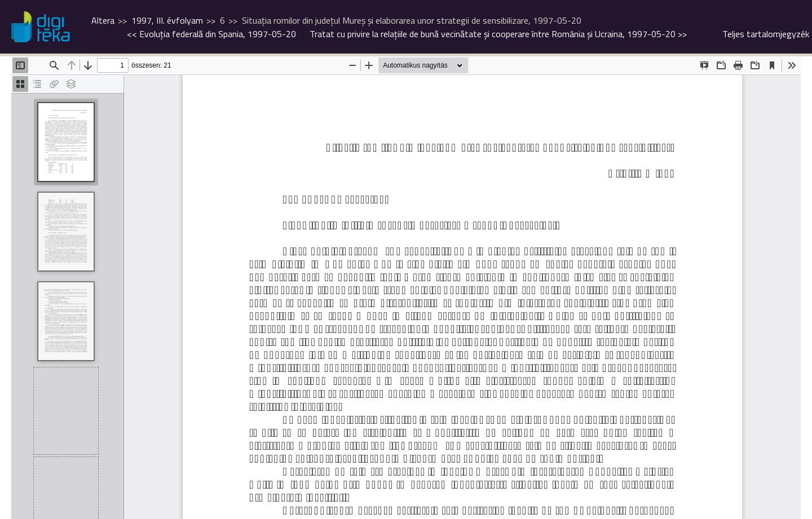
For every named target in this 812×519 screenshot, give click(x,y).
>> (498, 34)
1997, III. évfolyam (167, 20)
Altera (103, 20)
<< (211, 34)
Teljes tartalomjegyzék (766, 34)
